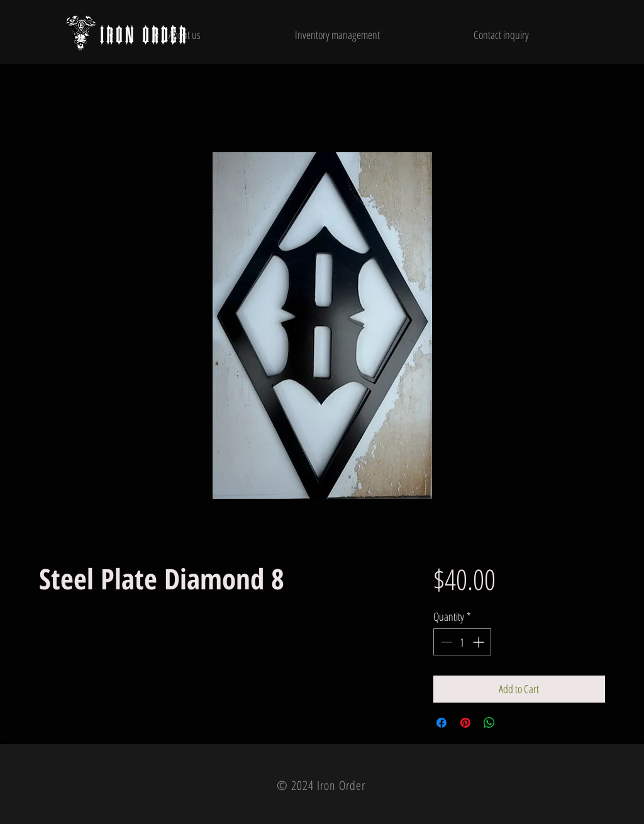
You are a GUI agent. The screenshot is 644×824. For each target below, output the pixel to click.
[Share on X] (513, 723)
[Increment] (480, 642)
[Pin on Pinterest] (465, 723)
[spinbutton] (462, 642)
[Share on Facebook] (441, 723)
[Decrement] (445, 642)
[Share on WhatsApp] (489, 723)
